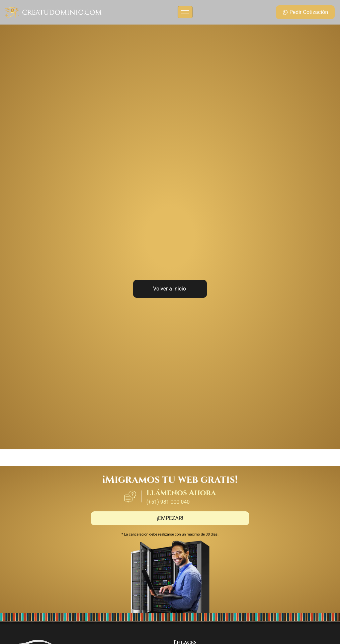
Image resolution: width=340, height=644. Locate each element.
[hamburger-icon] (185, 12)
